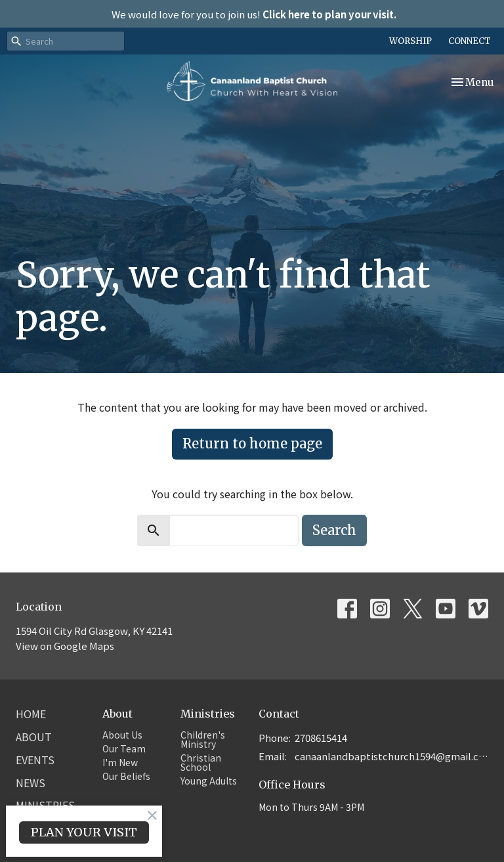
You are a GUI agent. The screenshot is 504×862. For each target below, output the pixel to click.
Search (334, 530)
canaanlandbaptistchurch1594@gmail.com (391, 756)
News (31, 783)
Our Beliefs (126, 776)
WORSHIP (410, 41)
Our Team (124, 748)
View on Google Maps (65, 646)
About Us (122, 735)
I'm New (120, 762)
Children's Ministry (203, 739)
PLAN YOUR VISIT (84, 832)
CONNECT (470, 41)
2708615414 (321, 738)
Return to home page (252, 443)
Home (31, 714)
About (34, 737)
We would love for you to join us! (254, 14)
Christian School (201, 762)
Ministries (208, 714)
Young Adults (209, 781)
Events (35, 760)
